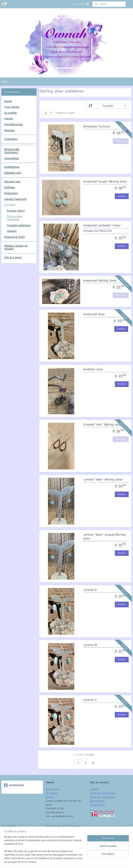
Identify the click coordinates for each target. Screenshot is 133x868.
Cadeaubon (11, 139)
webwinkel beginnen (71, 862)
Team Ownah (12, 107)
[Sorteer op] (107, 106)
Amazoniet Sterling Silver (100, 281)
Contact (94, 789)
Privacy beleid (97, 805)
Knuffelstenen (12, 167)
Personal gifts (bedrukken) (12, 151)
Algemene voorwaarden (103, 793)
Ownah (5, 81)
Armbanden (11, 193)
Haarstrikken (11, 158)
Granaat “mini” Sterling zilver (103, 425)
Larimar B (90, 645)
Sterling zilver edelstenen (15, 218)
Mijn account (81, 4)
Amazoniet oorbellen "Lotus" (102, 225)
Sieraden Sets (12, 182)
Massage (9, 130)
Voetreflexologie (13, 124)
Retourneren (97, 801)
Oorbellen (10, 205)
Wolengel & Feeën (15, 237)
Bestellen (122, 196)
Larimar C (90, 700)
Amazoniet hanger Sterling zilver (105, 182)
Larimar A (90, 590)
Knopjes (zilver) (16, 211)
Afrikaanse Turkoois (96, 126)
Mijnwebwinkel (98, 862)
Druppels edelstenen (19, 225)
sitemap (53, 862)
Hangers (12, 231)
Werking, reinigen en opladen (16, 247)
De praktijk (10, 113)
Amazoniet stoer (94, 314)
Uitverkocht (121, 141)
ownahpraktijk (14, 785)
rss (60, 862)
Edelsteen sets (13, 173)
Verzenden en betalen (102, 797)
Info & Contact (13, 258)
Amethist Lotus (93, 369)
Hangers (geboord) (15, 199)
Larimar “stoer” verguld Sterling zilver (104, 537)
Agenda (8, 119)
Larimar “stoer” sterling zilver (103, 480)
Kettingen (10, 187)
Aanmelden (9, 841)
